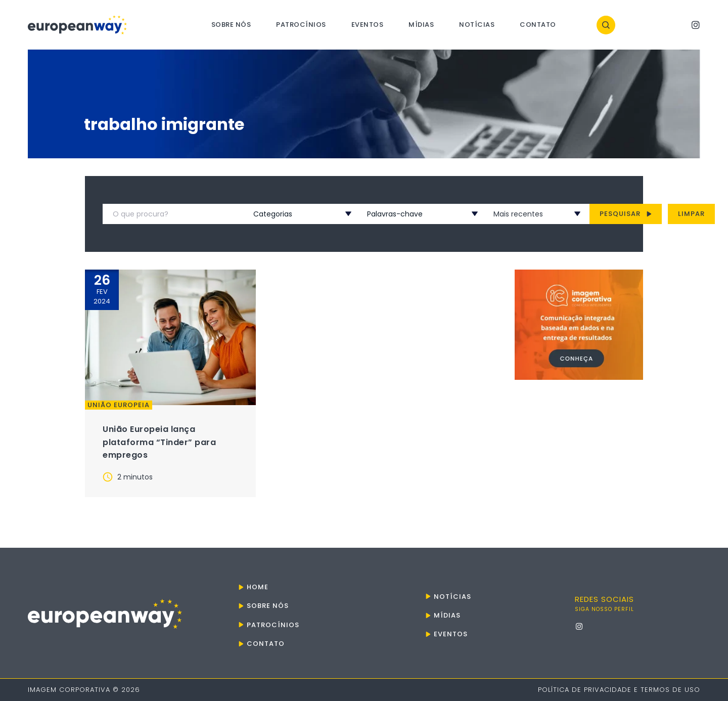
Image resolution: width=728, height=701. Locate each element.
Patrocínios (301, 25)
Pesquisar (626, 214)
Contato (538, 25)
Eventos (368, 25)
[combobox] (290, 214)
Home (258, 587)
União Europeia (119, 405)
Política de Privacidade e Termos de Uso (619, 690)
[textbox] (290, 214)
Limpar (691, 214)
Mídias (421, 25)
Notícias (477, 25)
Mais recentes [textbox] (518, 214)
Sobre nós (231, 25)
